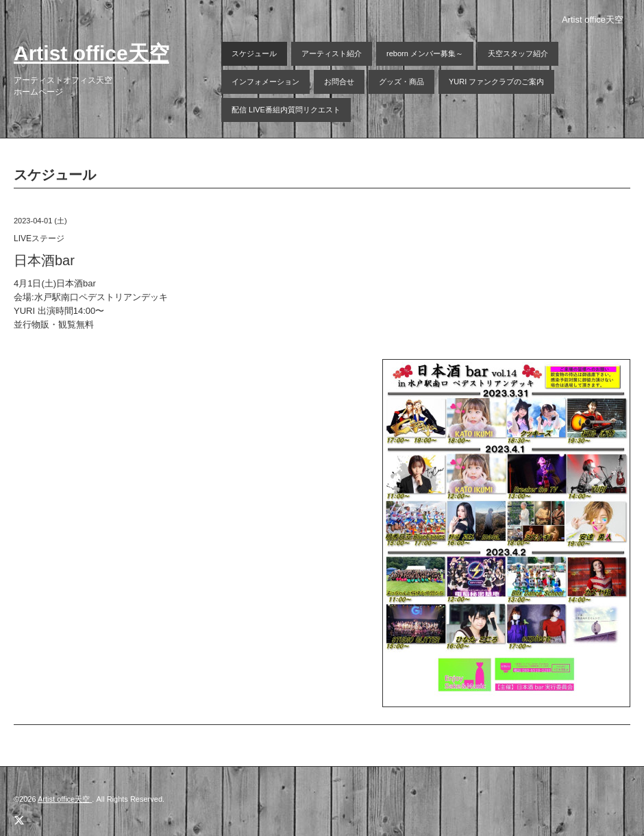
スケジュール (254, 53)
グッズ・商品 (401, 82)
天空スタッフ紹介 (518, 53)
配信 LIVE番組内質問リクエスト (286, 110)
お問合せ (339, 82)
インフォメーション (265, 82)
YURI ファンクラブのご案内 (496, 82)
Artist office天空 (91, 53)
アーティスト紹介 (332, 53)
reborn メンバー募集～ (425, 53)
